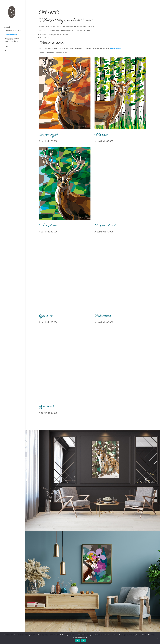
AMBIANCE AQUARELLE (13, 26)
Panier (7, 42)
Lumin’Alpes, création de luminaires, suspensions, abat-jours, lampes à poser (12, 36)
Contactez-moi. (116, 48)
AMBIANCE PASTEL (11, 30)
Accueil (7, 23)
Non (83, 641)
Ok (78, 641)
